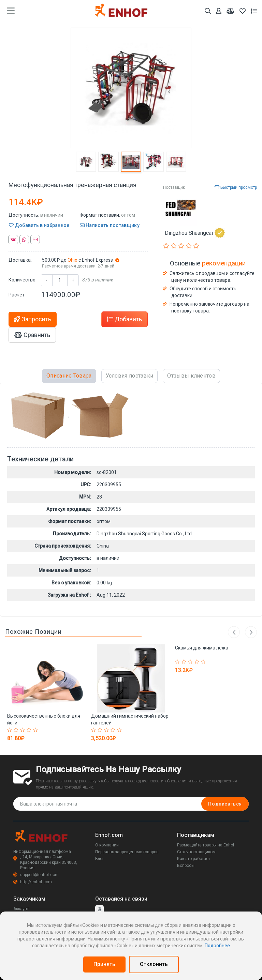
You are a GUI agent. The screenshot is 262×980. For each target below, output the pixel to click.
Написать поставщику (110, 225)
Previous (234, 632)
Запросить (33, 319)
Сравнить (32, 335)
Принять (104, 964)
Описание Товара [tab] (69, 376)
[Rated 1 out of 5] (10, 730)
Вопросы (186, 866)
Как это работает (194, 859)
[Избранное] (243, 11)
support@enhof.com (36, 875)
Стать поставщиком (196, 852)
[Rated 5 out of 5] (36, 730)
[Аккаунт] (219, 11)
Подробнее (217, 946)
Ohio (73, 260)
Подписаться (225, 804)
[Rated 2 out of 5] (17, 730)
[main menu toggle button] (11, 11)
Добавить (125, 319)
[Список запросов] (254, 11)
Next (251, 632)
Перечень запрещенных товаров (127, 852)
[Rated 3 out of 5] (23, 730)
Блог (100, 859)
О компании (107, 845)
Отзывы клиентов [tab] (191, 376)
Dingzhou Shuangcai (195, 233)
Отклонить (154, 964)
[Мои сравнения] (230, 11)
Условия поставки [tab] (130, 376)
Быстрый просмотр (236, 187)
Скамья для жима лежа (202, 648)
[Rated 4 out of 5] (30, 730)
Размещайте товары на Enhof (206, 845)
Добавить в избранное (39, 225)
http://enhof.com (33, 882)
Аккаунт (21, 909)
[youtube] (99, 909)
